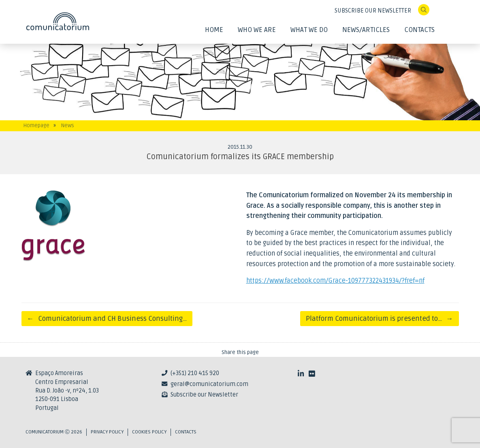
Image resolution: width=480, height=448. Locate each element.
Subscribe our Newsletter (204, 395)
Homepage (36, 126)
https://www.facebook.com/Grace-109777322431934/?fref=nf (335, 281)
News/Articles (366, 30)
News (68, 126)
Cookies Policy (149, 432)
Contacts (419, 30)
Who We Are (257, 30)
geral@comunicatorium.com (209, 384)
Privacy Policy (107, 432)
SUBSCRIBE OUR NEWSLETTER (373, 11)
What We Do (309, 30)
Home (214, 30)
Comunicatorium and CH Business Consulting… (107, 319)
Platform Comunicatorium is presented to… (380, 319)
